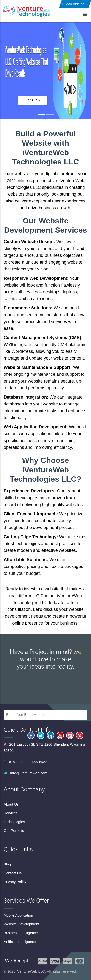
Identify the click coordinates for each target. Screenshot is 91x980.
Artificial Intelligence (20, 942)
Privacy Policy (15, 882)
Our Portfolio (14, 831)
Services (11, 813)
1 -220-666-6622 (75, 4)
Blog (7, 864)
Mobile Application (18, 915)
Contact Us (13, 873)
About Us (11, 804)
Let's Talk (33, 100)
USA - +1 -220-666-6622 (25, 762)
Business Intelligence (21, 933)
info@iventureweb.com (29, 773)
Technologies (14, 822)
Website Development (21, 924)
